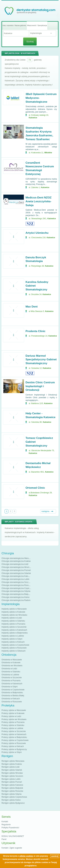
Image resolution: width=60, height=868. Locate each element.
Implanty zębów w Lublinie (13, 636)
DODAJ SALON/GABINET (13, 836)
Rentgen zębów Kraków (12, 764)
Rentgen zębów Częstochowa (14, 797)
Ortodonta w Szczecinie (12, 678)
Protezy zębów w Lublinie (12, 728)
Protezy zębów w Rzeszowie (14, 743)
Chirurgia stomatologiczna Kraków (16, 561)
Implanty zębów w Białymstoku (14, 633)
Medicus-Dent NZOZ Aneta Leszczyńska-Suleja (38, 201)
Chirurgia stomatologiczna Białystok (17, 594)
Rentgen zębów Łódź (10, 767)
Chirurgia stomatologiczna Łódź (15, 564)
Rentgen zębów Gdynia (11, 794)
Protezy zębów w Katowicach (14, 734)
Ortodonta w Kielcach (11, 699)
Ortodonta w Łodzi (9, 669)
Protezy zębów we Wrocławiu (14, 719)
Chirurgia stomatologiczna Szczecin (17, 582)
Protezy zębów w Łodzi (11, 716)
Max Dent (32, 307)
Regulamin (6, 825)
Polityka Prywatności (10, 828)
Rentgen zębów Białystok (12, 788)
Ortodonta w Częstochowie (13, 690)
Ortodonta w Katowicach (12, 684)
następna (45, 511)
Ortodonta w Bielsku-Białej (13, 696)
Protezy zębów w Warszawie (14, 710)
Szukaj (30, 41)
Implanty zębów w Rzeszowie (14, 648)
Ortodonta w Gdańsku (11, 672)
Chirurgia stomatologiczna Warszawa (17, 558)
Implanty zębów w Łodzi (12, 618)
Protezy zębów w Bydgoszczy (14, 749)
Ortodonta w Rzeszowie (12, 702)
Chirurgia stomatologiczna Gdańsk (16, 573)
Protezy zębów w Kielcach (13, 746)
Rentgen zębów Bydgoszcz (13, 803)
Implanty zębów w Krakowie (13, 612)
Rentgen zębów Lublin (11, 779)
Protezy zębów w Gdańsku (13, 725)
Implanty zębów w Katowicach (14, 630)
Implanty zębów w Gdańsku (13, 621)
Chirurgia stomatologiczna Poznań (16, 570)
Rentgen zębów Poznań (12, 782)
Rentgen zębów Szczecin (12, 776)
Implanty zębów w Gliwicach (13, 651)
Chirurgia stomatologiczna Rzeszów (17, 585)
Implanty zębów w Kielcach (13, 642)
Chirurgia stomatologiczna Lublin (15, 579)
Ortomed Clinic (35, 488)
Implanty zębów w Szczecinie (14, 627)
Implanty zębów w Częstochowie (15, 645)
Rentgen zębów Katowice (12, 785)
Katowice (33, 118)
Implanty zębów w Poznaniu (13, 624)
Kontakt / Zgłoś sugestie (12, 848)
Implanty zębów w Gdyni (12, 639)
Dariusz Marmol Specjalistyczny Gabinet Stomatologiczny (41, 360)
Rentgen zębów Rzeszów (12, 791)
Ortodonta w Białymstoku (12, 693)
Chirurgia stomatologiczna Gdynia (16, 591)
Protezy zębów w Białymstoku (14, 737)
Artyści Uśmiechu (37, 233)
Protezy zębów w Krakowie (13, 713)
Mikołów (48, 153)
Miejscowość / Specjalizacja (37, 25)
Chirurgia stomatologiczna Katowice (17, 576)
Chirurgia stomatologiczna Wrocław (16, 567)
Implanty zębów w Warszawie (14, 609)
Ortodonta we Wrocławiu (12, 666)
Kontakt (5, 822)
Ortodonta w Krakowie (11, 663)
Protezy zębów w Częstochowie (15, 740)
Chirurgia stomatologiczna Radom (16, 600)
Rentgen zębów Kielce (11, 800)
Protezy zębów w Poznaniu (13, 722)
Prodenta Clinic (35, 331)
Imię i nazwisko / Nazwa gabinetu (14, 25)
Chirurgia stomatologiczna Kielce (15, 597)
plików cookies (26, 856)
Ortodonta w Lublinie (10, 675)
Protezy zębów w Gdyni (11, 752)
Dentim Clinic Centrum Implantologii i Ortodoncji (40, 386)
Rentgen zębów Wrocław (12, 773)
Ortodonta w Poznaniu (11, 681)
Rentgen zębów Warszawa (13, 761)
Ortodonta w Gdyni (9, 687)
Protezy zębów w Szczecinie (14, 731)
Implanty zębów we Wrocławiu (14, 615)
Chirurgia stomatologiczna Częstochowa (19, 588)
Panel (4, 839)
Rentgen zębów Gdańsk (12, 770)
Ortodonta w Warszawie (12, 660)
